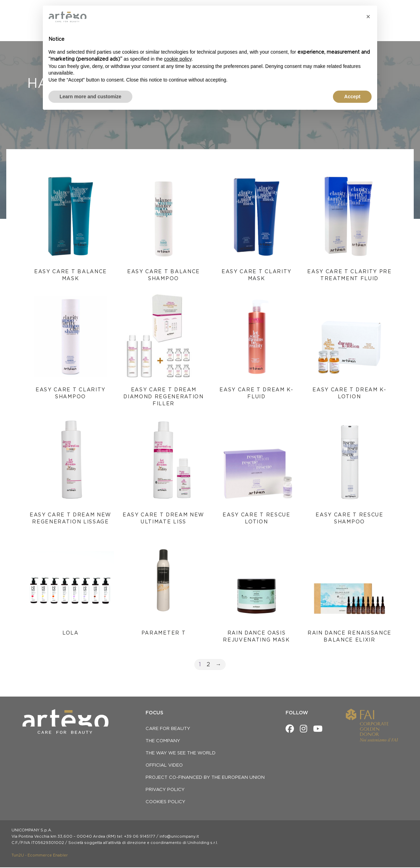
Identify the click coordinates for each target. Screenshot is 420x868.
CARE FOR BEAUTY (168, 729)
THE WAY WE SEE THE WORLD (181, 754)
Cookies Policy (165, 803)
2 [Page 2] (208, 665)
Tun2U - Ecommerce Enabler (40, 856)
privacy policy (165, 790)
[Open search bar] (402, 24)
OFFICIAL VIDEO (164, 766)
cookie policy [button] (178, 59)
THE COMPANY (163, 742)
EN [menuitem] (395, 10)
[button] (368, 17)
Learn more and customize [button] (90, 97)
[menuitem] (393, 10)
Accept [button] (352, 97)
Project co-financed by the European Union (205, 778)
